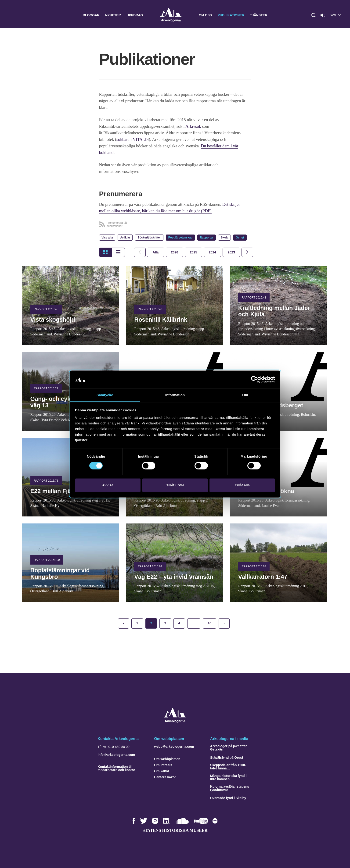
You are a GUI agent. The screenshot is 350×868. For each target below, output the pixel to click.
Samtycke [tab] (105, 395)
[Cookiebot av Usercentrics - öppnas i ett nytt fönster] (254, 380)
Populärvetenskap (180, 238)
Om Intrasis (163, 765)
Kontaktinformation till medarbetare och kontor (116, 768)
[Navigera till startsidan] (175, 722)
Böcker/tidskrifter (149, 238)
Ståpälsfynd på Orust (227, 758)
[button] (314, 15)
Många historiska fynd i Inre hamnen (228, 777)
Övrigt (240, 238)
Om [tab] (245, 395)
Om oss (205, 15)
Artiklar (125, 238)
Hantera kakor (165, 777)
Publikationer (231, 15)
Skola (224, 238)
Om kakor (162, 771)
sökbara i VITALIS (133, 139)
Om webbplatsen (167, 759)
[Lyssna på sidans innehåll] (323, 15)
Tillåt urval (175, 485)
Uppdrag (135, 15)
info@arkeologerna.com (116, 755)
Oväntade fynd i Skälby (228, 798)
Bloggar (91, 15)
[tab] (175, 252)
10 (209, 623)
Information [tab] (175, 395)
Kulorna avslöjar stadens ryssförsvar (230, 788)
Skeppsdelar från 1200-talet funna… (228, 767)
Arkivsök (194, 126)
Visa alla (107, 238)
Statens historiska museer (175, 830)
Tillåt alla (242, 485)
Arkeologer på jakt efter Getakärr (228, 748)
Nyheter (113, 15)
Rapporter (207, 238)
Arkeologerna (171, 15)
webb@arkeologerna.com (174, 747)
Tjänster (259, 15)
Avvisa (108, 485)
